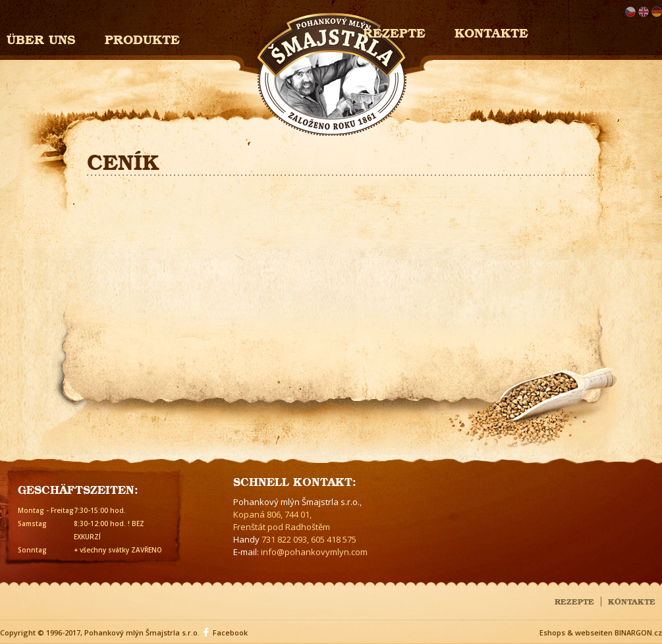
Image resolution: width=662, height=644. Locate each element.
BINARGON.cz (638, 632)
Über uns (41, 38)
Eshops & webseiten (576, 632)
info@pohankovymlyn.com (314, 552)
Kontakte (491, 31)
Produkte (142, 38)
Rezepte (574, 601)
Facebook (230, 632)
